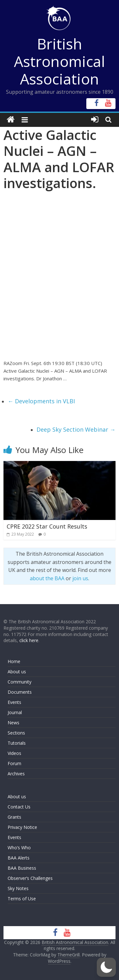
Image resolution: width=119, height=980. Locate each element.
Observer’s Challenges (30, 878)
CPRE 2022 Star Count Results (47, 526)
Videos (14, 753)
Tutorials (17, 743)
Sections (16, 733)
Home (14, 661)
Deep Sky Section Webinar (76, 429)
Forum (14, 763)
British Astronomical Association (60, 61)
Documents (20, 692)
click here (29, 640)
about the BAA (47, 578)
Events (14, 702)
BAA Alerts (19, 858)
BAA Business (22, 868)
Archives (16, 774)
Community (20, 682)
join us (80, 578)
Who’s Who (19, 848)
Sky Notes (18, 888)
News (13, 723)
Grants (14, 817)
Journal (15, 712)
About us (17, 672)
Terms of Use (22, 899)
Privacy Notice (22, 827)
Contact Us (19, 807)
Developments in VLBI (41, 401)
